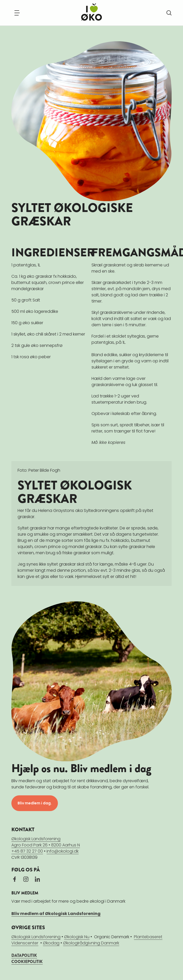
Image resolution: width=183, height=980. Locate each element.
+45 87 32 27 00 (27, 851)
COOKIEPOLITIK (27, 961)
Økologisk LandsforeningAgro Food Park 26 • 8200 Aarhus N (46, 842)
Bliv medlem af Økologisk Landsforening (56, 913)
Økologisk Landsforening (36, 937)
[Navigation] (17, 13)
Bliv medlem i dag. (35, 803)
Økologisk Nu (77, 937)
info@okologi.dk (63, 851)
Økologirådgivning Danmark (91, 943)
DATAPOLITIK (24, 955)
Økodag (51, 943)
